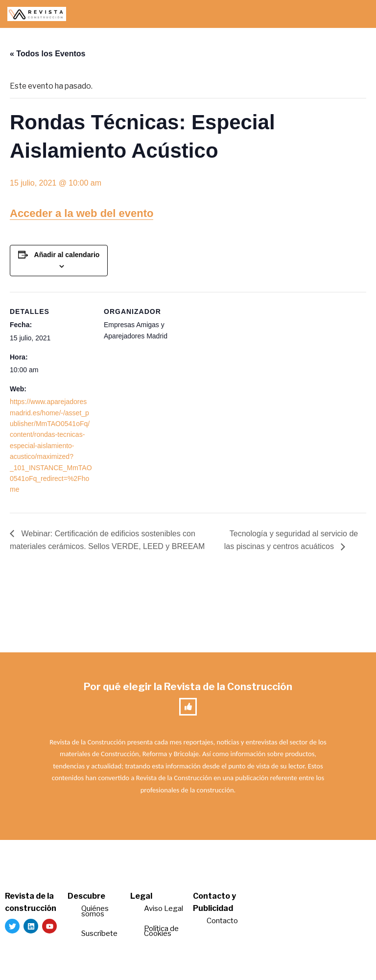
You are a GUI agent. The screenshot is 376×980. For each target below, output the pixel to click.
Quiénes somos (95, 913)
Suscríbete (100, 935)
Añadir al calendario (67, 255)
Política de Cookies (161, 932)
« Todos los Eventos (47, 54)
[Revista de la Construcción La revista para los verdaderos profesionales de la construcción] (37, 14)
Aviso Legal (164, 910)
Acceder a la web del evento (82, 213)
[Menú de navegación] (357, 14)
